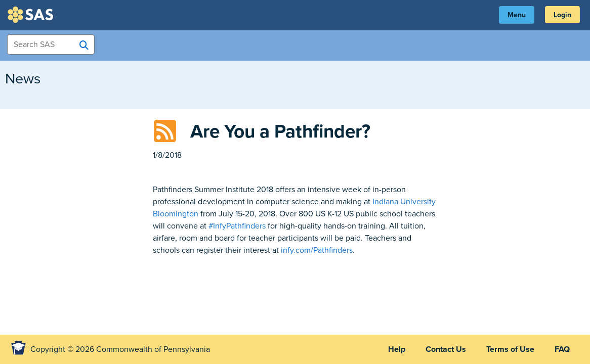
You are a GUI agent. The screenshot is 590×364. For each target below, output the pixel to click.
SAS (32, 15)
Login (562, 15)
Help (397, 349)
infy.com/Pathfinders (317, 250)
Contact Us (446, 349)
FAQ (562, 349)
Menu (517, 15)
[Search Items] (51, 44)
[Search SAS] (84, 45)
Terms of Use (510, 349)
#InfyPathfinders (237, 226)
